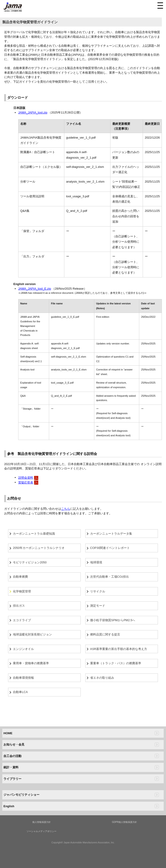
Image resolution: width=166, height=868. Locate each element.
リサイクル (98, 591)
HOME (8, 733)
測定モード (98, 606)
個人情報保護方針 (41, 822)
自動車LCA (20, 692)
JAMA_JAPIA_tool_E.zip (35, 289)
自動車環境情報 (23, 678)
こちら (66, 509)
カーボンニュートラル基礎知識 (34, 534)
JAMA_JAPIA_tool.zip (33, 112)
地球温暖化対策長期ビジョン (32, 634)
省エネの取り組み (102, 678)
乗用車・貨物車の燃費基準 (31, 663)
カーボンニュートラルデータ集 (111, 534)
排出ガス (19, 606)
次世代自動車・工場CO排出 (110, 577)
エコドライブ (22, 620)
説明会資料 (26, 478)
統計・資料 (11, 767)
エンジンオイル (23, 649)
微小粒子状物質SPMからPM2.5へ (113, 620)
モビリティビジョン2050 (30, 562)
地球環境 (96, 562)
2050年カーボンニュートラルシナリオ (39, 548)
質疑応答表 (26, 482)
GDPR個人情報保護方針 (125, 822)
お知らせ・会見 (14, 744)
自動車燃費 (20, 577)
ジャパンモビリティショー (21, 795)
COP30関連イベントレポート (110, 548)
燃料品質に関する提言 (105, 634)
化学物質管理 (22, 591)
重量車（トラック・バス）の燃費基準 (116, 663)
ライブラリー (12, 779)
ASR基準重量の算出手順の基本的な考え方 (119, 649)
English (9, 806)
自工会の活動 (12, 756)
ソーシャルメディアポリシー (41, 831)
